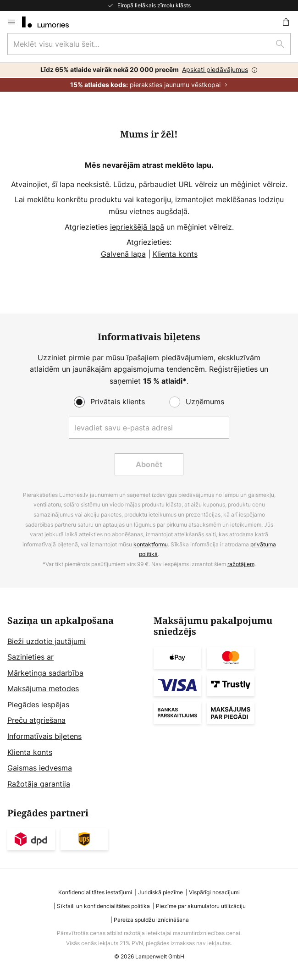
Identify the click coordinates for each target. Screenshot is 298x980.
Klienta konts (175, 254)
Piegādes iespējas (38, 705)
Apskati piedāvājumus (215, 69)
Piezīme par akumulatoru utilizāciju (201, 906)
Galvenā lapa (123, 254)
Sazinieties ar (30, 657)
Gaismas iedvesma (40, 768)
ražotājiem (241, 564)
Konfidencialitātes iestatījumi (95, 892)
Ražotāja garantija (39, 784)
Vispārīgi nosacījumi (214, 892)
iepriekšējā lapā (137, 227)
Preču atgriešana (36, 720)
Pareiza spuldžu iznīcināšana (151, 920)
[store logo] (51, 22)
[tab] (76, 703)
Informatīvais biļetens (44, 736)
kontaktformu (151, 544)
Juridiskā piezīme (160, 892)
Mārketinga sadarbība (45, 673)
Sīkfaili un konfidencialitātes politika (103, 906)
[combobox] (149, 44)
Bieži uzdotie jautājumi (47, 641)
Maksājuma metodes (43, 688)
